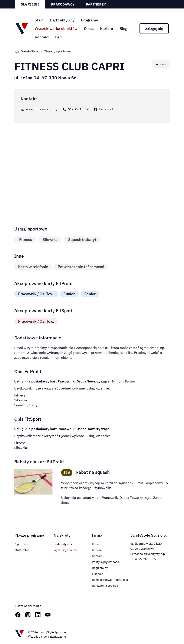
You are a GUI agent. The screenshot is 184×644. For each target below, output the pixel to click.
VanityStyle (30, 51)
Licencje (98, 574)
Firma (97, 535)
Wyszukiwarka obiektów (56, 29)
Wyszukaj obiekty (65, 550)
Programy (89, 20)
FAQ (59, 37)
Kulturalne (22, 550)
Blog (123, 29)
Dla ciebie (30, 4)
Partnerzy (96, 4)
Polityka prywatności (106, 562)
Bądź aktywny (62, 20)
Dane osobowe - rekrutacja (110, 580)
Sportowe (22, 544)
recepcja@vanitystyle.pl (150, 554)
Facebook (107, 109)
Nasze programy (30, 535)
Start (39, 20)
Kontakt (42, 37)
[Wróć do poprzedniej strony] (161, 64)
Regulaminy (100, 568)
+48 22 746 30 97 (145, 559)
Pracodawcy (63, 4)
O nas (89, 29)
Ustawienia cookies (105, 586)
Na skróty (62, 535)
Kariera (107, 29)
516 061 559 (78, 109)
